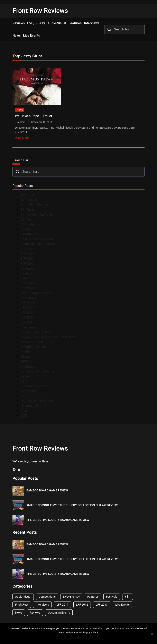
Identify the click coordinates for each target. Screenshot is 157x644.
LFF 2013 (27, 313)
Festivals (27, 273)
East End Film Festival (37, 239)
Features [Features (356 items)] (93, 597)
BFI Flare (27, 210)
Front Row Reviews (40, 11)
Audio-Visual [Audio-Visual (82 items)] (23, 597)
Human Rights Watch (36, 293)
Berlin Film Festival (35, 205)
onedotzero (29, 367)
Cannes (26, 219)
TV (23, 396)
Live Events (29, 327)
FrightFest (28, 288)
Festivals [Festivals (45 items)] (112, 597)
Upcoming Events (33, 406)
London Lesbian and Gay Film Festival (49, 337)
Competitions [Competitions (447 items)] (47, 597)
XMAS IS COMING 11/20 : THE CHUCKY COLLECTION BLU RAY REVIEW (72, 505)
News (20, 110)
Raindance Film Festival (38, 371)
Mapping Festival (33, 347)
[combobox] (124, 29)
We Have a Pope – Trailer (34, 116)
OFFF (25, 362)
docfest (26, 229)
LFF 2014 (27, 318)
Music (25, 352)
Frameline (28, 283)
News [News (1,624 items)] (19, 613)
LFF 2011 (27, 303)
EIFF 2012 (28, 249)
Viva (24, 411)
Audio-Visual (30, 195)
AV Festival (29, 200)
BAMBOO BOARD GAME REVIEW (47, 490)
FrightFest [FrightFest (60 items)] (22, 605)
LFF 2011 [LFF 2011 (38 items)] (62, 605)
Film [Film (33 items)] (128, 597)
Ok (79, 638)
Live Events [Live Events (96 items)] (122, 605)
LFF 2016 (27, 322)
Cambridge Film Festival (38, 215)
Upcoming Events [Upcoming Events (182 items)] (59, 613)
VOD (24, 416)
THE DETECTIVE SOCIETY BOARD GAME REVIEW (58, 520)
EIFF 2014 (28, 259)
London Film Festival (36, 332)
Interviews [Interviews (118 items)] (42, 605)
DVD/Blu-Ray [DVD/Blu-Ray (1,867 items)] (71, 597)
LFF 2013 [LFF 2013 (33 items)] (102, 605)
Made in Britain (32, 342)
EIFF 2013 (28, 254)
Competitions (30, 224)
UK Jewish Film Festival (38, 401)
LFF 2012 (27, 308)
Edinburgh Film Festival (38, 244)
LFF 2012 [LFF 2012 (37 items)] (82, 605)
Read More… (23, 138)
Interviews (28, 298)
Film (24, 278)
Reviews (27, 376)
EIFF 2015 (28, 264)
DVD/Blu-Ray (30, 234)
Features (27, 268)
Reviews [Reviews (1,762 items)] (35, 613)
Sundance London (34, 386)
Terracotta (28, 391)
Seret (25, 381)
